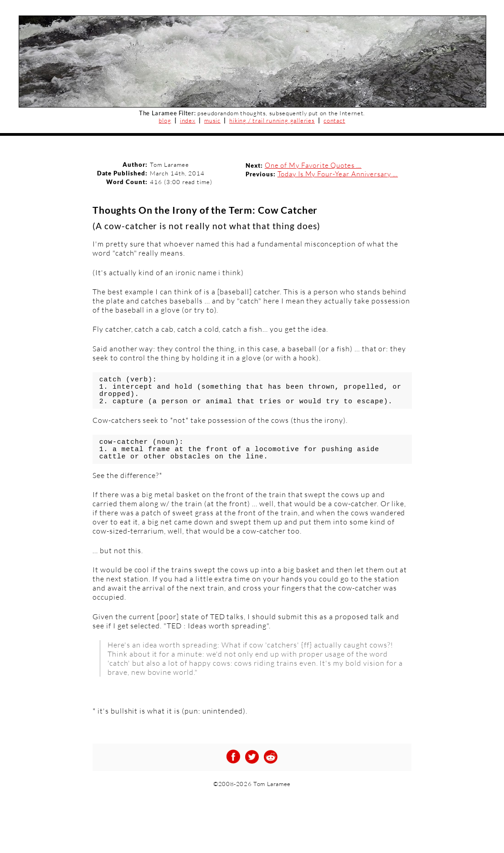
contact (334, 120)
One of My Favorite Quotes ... (313, 165)
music (212, 120)
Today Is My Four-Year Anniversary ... (338, 174)
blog (165, 120)
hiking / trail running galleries (272, 120)
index (188, 120)
